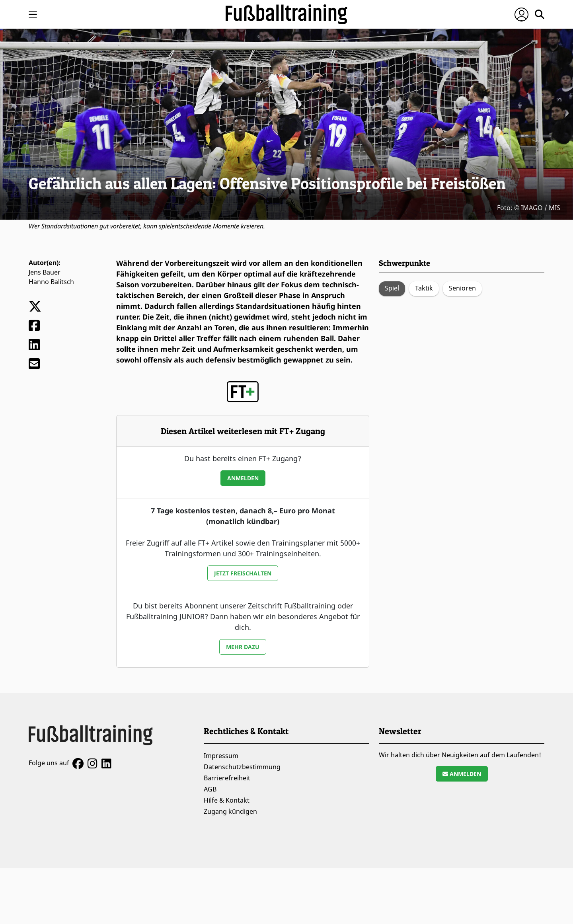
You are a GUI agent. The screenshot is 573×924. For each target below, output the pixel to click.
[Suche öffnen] (540, 14)
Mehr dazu (243, 647)
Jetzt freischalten (243, 573)
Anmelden (243, 478)
